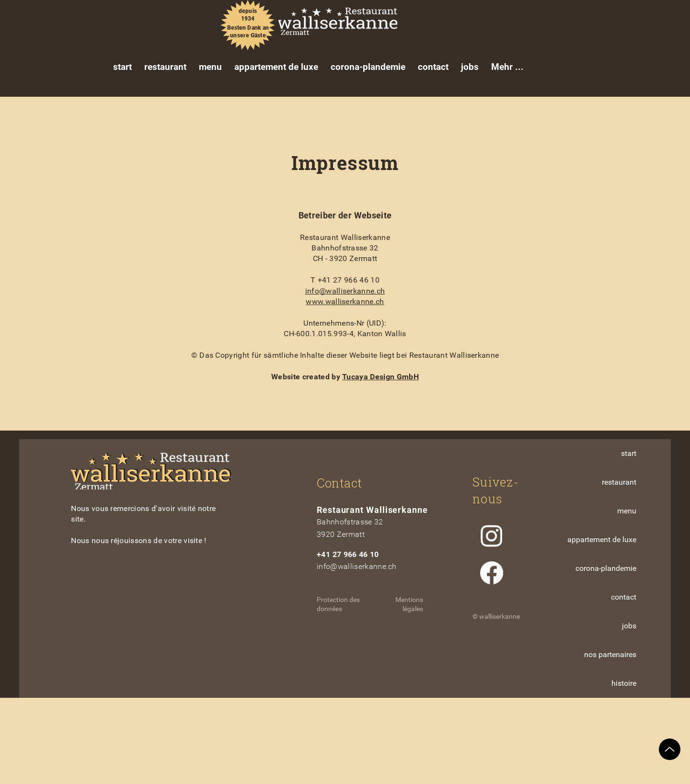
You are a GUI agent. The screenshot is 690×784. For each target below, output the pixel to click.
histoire (624, 683)
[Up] (670, 749)
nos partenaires (610, 654)
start (629, 453)
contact (624, 597)
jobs (629, 626)
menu (627, 511)
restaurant (619, 482)
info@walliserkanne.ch (345, 291)
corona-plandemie (606, 568)
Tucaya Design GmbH (380, 377)
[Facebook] (492, 573)
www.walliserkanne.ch (345, 301)
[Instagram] (492, 535)
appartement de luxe (602, 540)
